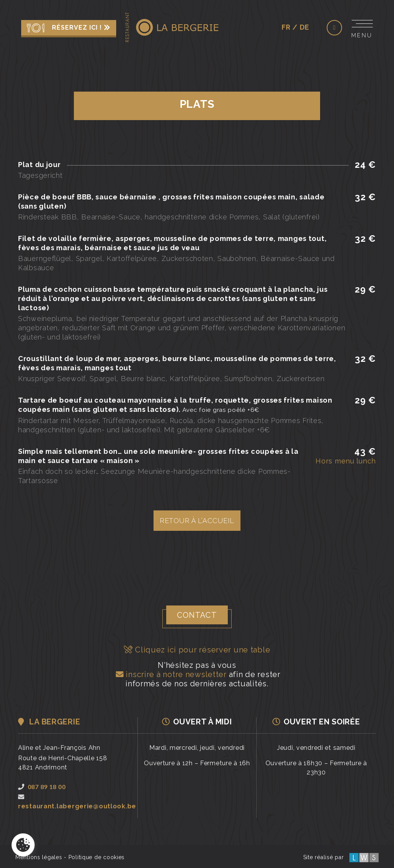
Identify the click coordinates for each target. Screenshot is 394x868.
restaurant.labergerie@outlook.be (77, 802)
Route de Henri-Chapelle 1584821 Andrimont (63, 763)
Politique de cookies (97, 857)
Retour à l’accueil (197, 521)
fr (286, 27)
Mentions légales (39, 857)
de (305, 27)
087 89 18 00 (42, 787)
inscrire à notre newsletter (170, 674)
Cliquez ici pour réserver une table (197, 650)
